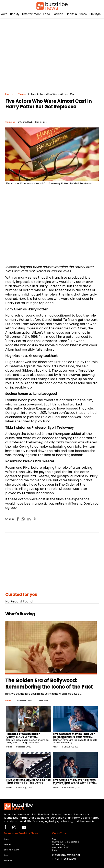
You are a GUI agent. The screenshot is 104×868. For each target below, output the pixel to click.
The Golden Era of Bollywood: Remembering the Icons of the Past (49, 684)
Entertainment (31, 14)
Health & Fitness (76, 14)
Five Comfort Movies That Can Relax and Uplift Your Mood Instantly (74, 737)
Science (8, 861)
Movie (22, 94)
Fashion (58, 14)
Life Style (95, 14)
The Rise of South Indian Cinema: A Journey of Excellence (23, 737)
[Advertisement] (52, 53)
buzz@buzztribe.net (67, 855)
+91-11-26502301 (65, 859)
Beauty (15, 14)
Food (47, 14)
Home (9, 94)
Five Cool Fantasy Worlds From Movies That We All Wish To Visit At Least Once (75, 783)
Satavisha (10, 122)
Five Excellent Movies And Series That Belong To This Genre (28, 781)
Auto (4, 14)
